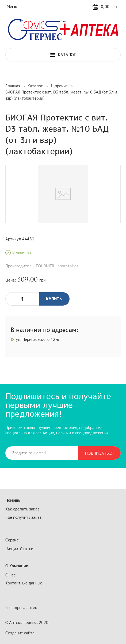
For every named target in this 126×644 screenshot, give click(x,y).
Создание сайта (20, 633)
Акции (12, 549)
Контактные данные (24, 583)
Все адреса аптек (21, 608)
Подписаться (99, 453)
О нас (10, 575)
